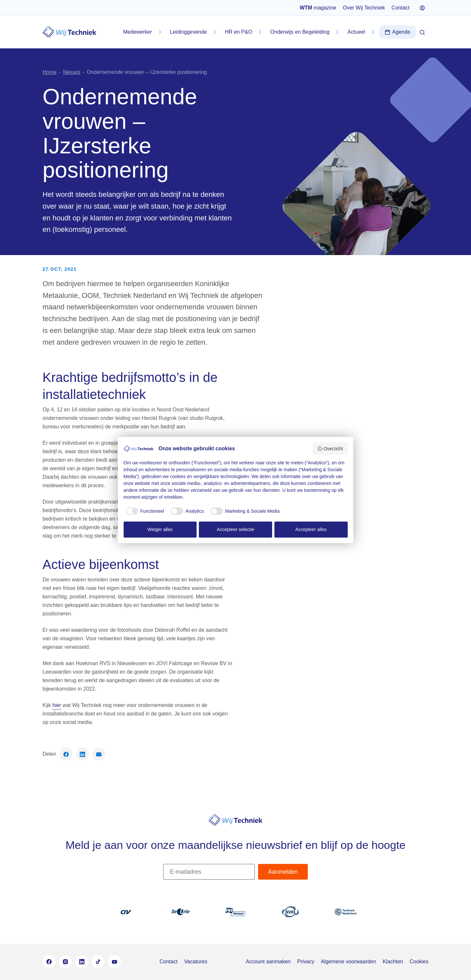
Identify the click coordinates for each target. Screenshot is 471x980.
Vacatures (196, 962)
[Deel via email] (99, 754)
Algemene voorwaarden (349, 962)
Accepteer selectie (235, 529)
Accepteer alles (311, 529)
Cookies (419, 962)
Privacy (305, 962)
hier (57, 705)
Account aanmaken (268, 962)
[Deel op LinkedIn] (82, 754)
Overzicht (330, 449)
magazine (318, 8)
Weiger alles (160, 529)
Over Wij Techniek (364, 8)
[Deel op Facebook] (66, 754)
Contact (401, 8)
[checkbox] (144, 511)
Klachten (393, 962)
